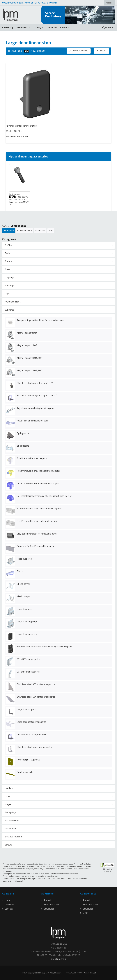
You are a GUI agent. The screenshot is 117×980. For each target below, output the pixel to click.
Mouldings (10, 286)
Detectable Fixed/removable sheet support (38, 483)
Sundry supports (25, 772)
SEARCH (108, 27)
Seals (7, 253)
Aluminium (9, 231)
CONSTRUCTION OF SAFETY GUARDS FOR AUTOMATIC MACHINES (30, 3)
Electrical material (13, 837)
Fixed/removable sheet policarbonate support (39, 509)
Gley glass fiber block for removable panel (37, 534)
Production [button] (24, 27)
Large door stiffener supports (32, 722)
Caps (7, 294)
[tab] (58, 245)
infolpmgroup (59, 959)
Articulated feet (13, 302)
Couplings (9, 277)
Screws (8, 845)
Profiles (8, 245)
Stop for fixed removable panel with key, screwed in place (45, 647)
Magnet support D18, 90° (29, 370)
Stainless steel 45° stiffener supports (36, 697)
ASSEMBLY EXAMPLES (79, 51)
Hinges (8, 804)
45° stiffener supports (28, 659)
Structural (40, 231)
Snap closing (23, 446)
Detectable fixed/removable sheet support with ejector (44, 496)
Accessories (11, 829)
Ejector (20, 571)
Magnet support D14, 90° (29, 358)
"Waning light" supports (28, 760)
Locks (7, 796)
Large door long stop (27, 621)
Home (6, 900)
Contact (7, 909)
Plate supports (24, 559)
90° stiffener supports (28, 672)
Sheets (8, 261)
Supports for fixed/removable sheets (35, 546)
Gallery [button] (38, 27)
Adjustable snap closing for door (33, 421)
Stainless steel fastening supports (34, 747)
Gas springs (10, 812)
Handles (9, 788)
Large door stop (25, 609)
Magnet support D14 (27, 333)
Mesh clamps (23, 596)
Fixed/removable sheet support (32, 458)
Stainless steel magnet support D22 (35, 383)
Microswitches (12, 820)
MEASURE (101, 51)
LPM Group (8, 27)
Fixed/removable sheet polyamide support (38, 521)
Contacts (65, 27)
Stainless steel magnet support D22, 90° (37, 396)
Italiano (109, 3)
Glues (7, 269)
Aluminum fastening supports (32, 735)
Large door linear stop (27, 634)
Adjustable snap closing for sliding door (36, 408)
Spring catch (23, 433)
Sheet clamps (24, 584)
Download (52, 27)
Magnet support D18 (27, 345)
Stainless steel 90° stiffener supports (36, 684)
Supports (9, 310)
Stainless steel (25, 231)
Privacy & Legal (90, 973)
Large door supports (27, 709)
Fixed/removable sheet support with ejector (39, 471)
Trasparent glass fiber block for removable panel (41, 320)
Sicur (51, 231)
